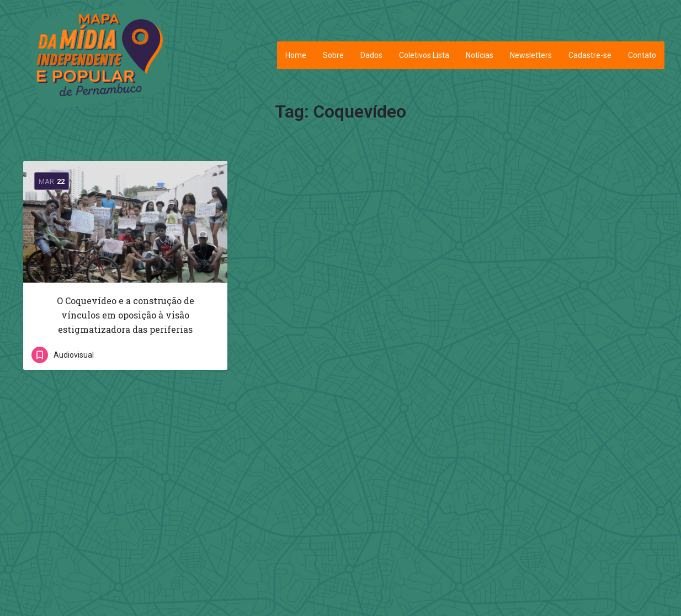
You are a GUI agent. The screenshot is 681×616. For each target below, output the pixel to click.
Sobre (333, 55)
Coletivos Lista (424, 55)
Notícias (480, 55)
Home (296, 55)
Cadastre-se (590, 55)
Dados (371, 55)
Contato (642, 55)
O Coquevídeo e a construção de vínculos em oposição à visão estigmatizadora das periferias (126, 315)
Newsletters (531, 55)
